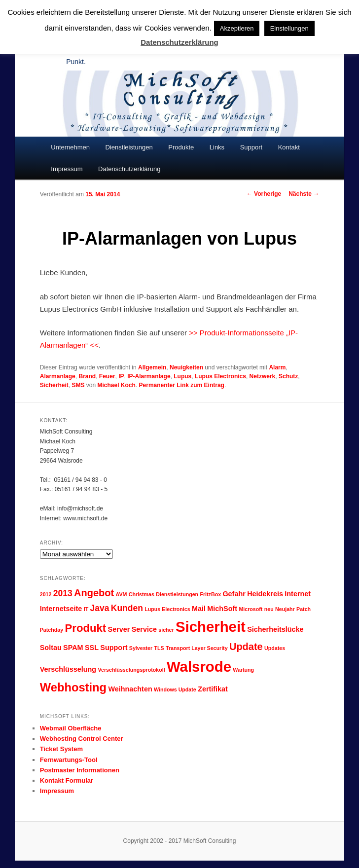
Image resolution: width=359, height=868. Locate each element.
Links (217, 147)
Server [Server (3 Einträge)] (119, 629)
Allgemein (152, 367)
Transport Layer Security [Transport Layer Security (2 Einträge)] (197, 648)
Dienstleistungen (129, 147)
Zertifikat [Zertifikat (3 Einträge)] (213, 689)
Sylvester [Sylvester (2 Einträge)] (141, 648)
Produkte (181, 147)
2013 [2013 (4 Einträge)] (63, 593)
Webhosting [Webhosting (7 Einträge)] (73, 687)
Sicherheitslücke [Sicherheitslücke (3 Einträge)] (275, 629)
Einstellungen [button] (289, 28)
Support (251, 147)
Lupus (182, 376)
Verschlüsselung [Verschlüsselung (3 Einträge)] (68, 669)
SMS (78, 385)
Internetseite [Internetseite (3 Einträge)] (61, 609)
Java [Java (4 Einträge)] (100, 608)
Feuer (107, 376)
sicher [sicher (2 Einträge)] (166, 630)
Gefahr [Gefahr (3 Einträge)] (234, 594)
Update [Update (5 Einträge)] (246, 647)
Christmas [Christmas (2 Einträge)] (142, 594)
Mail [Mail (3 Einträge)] (199, 609)
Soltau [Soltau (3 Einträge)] (51, 648)
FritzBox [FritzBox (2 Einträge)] (210, 594)
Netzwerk (263, 376)
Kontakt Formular (67, 780)
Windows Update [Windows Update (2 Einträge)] (175, 689)
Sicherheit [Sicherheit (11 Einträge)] (211, 627)
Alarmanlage (58, 376)
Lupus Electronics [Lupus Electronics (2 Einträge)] (167, 609)
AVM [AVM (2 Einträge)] (122, 594)
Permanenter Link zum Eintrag (182, 385)
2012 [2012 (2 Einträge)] (46, 594)
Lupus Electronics (220, 376)
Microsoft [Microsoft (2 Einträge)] (251, 609)
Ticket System (61, 749)
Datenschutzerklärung (129, 169)
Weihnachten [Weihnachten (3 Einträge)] (130, 689)
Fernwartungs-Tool (69, 760)
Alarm (277, 367)
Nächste (304, 194)
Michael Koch (117, 385)
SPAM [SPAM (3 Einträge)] (73, 648)
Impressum (67, 169)
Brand (87, 376)
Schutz (288, 376)
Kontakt (289, 147)
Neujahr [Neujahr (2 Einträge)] (285, 609)
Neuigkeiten (186, 367)
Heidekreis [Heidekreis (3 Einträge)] (265, 594)
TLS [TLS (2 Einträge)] (159, 648)
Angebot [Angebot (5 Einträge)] (94, 593)
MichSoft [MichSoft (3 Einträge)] (222, 609)
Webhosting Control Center (82, 739)
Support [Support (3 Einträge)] (114, 648)
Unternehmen (70, 147)
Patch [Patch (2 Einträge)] (304, 609)
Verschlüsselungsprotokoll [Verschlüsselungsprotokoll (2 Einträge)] (131, 670)
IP (121, 376)
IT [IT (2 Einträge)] (86, 609)
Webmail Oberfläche (71, 728)
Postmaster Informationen (80, 770)
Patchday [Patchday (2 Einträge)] (52, 630)
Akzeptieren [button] (237, 28)
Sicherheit (54, 385)
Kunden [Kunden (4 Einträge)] (127, 608)
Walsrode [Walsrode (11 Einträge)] (199, 667)
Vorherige (264, 194)
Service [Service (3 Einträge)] (144, 629)
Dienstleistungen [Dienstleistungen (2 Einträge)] (177, 594)
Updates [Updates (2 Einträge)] (275, 648)
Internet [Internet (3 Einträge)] (298, 594)
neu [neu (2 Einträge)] (269, 609)
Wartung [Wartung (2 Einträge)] (243, 670)
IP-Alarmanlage (149, 376)
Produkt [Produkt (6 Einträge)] (86, 628)
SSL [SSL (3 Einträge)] (92, 648)
